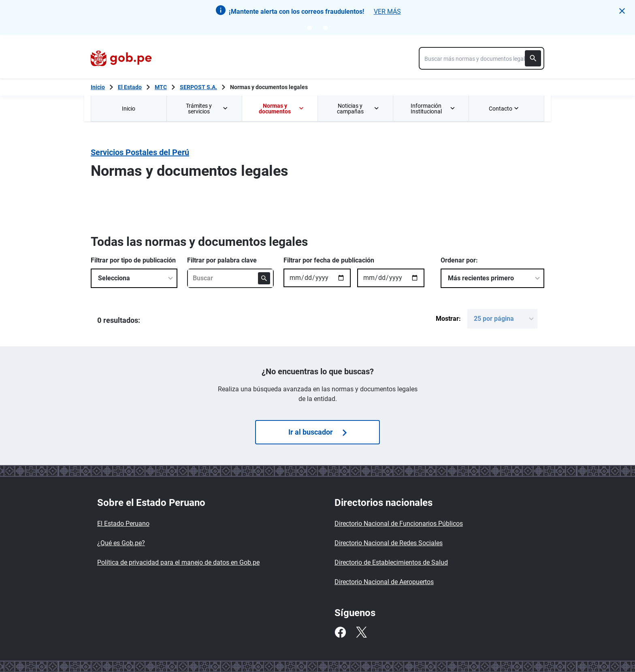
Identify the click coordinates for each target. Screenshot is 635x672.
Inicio (129, 109)
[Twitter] (361, 632)
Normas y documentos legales (269, 87)
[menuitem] (129, 108)
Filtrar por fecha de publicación (329, 260)
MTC (161, 87)
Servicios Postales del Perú (140, 152)
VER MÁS (387, 12)
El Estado (130, 87)
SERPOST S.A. (198, 87)
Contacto (505, 109)
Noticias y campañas (358, 109)
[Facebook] (340, 632)
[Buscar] (533, 58)
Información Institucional (433, 109)
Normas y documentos (281, 109)
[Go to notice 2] (325, 28)
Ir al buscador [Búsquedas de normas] (317, 432)
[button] (622, 11)
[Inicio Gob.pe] (98, 87)
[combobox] (482, 58)
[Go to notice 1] (310, 28)
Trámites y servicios (207, 109)
